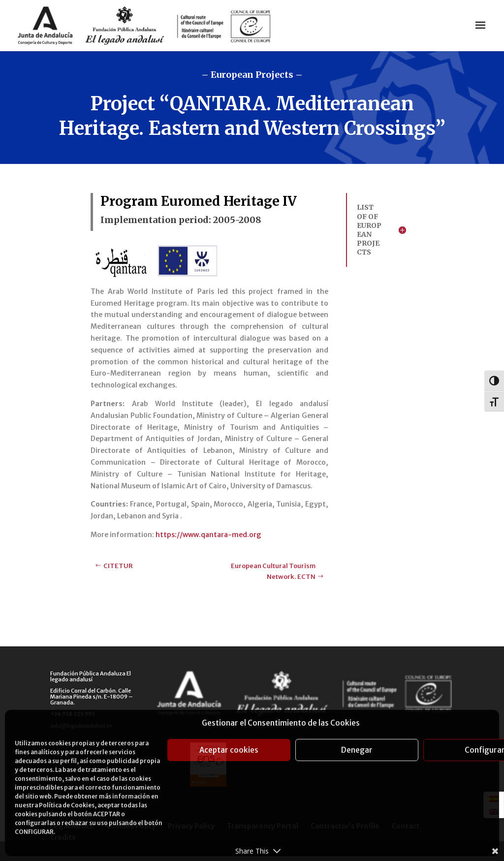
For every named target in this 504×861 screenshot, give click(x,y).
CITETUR (118, 566)
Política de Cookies (67, 805)
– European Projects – (252, 75)
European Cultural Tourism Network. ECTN (273, 571)
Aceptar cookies (229, 750)
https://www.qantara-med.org (208, 535)
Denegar (357, 750)
